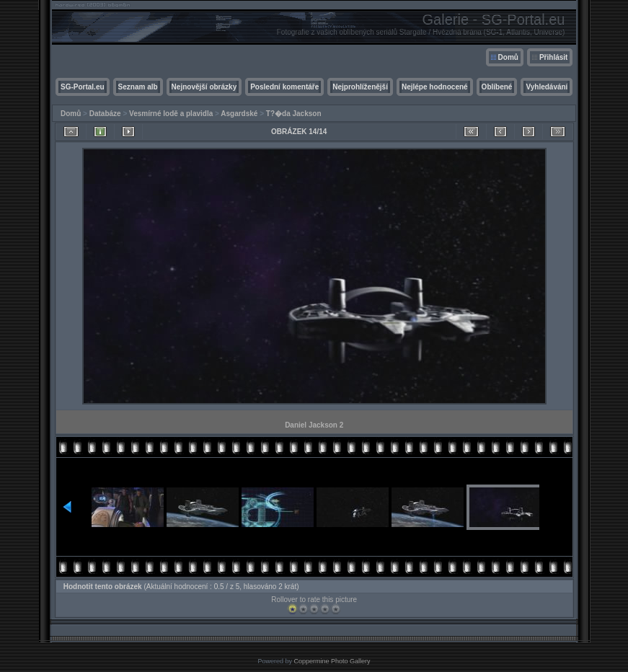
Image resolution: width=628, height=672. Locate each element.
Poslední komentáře (284, 87)
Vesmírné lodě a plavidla (171, 114)
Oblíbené (497, 87)
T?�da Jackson (294, 114)
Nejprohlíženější (360, 87)
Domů (508, 57)
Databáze (105, 114)
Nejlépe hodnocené (435, 87)
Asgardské (239, 114)
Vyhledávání (547, 87)
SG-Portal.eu (83, 87)
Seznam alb (138, 87)
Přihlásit (553, 57)
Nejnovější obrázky (204, 87)
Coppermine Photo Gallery (332, 661)
